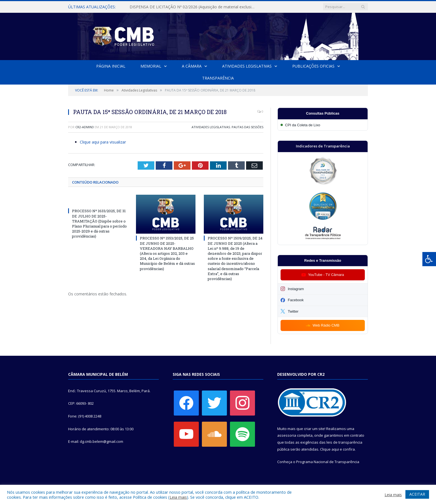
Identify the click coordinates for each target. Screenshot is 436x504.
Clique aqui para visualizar (103, 142)
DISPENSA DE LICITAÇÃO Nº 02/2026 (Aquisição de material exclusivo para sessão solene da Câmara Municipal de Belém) (194, 7)
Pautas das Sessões (247, 127)
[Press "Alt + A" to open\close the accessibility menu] (429, 259)
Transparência (218, 78)
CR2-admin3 (85, 127)
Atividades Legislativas (247, 66)
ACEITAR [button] (417, 494)
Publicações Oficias (313, 66)
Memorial (151, 66)
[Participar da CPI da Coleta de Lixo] (323, 125)
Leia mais (178, 497)
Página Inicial (111, 66)
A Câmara (192, 66)
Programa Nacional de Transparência (328, 462)
